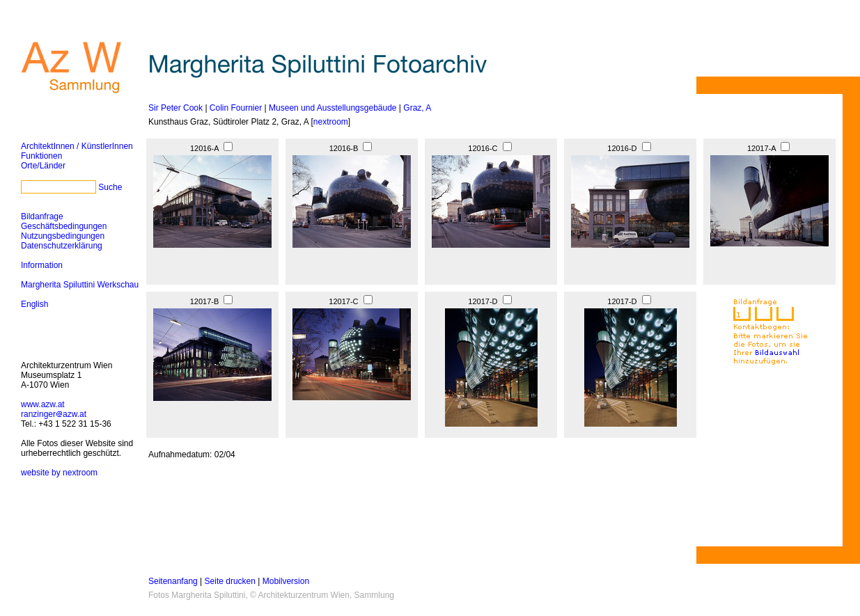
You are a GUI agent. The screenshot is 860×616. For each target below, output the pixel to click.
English (34, 304)
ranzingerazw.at (54, 414)
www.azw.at (43, 404)
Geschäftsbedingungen (64, 226)
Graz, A (417, 108)
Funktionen (41, 156)
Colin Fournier (236, 108)
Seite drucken (230, 581)
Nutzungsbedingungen (63, 236)
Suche (110, 187)
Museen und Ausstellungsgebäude (333, 108)
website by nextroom (59, 473)
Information (42, 265)
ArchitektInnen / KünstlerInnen (77, 146)
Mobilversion (286, 581)
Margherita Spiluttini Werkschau (80, 285)
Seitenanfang (173, 581)
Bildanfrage (42, 216)
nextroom (331, 122)
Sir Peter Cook (175, 108)
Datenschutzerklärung (62, 246)
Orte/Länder (43, 166)
